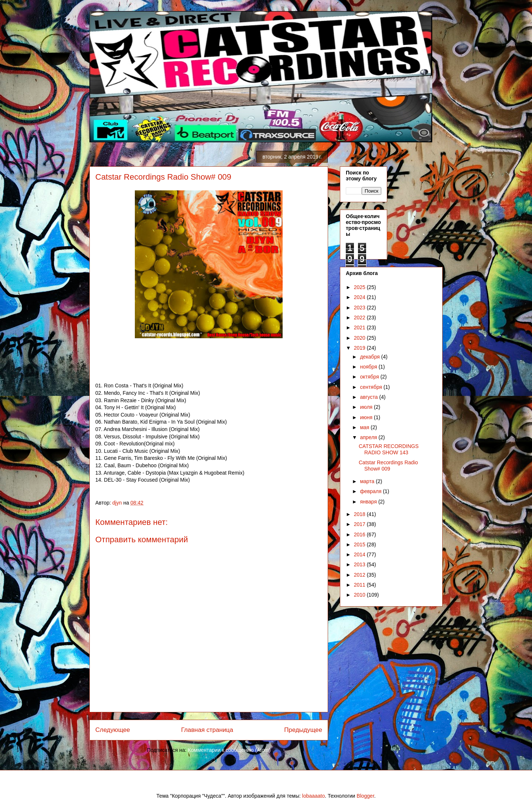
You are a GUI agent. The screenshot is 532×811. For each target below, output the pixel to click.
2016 (360, 535)
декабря (370, 357)
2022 (360, 318)
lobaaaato (314, 796)
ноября (369, 367)
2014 (360, 554)
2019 (360, 348)
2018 (360, 514)
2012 (360, 575)
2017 (360, 524)
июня (367, 417)
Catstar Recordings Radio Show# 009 (388, 466)
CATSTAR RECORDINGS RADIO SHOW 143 (389, 449)
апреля (369, 437)
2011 (360, 585)
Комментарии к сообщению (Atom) (229, 750)
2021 (360, 328)
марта (368, 481)
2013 (360, 564)
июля (367, 407)
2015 (360, 544)
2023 (360, 308)
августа (369, 397)
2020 (360, 338)
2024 (360, 297)
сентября (372, 387)
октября (370, 377)
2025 (360, 287)
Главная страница (207, 730)
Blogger (365, 796)
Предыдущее (303, 730)
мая (365, 427)
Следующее (113, 730)
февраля (371, 491)
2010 (360, 595)
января (369, 502)
